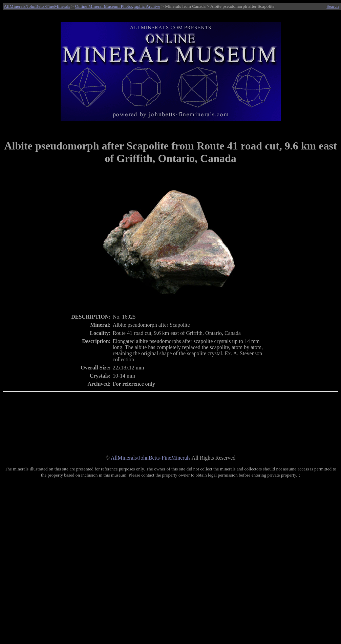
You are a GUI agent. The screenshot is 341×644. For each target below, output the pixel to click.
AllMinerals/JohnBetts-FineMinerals (37, 6)
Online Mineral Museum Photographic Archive (118, 6)
